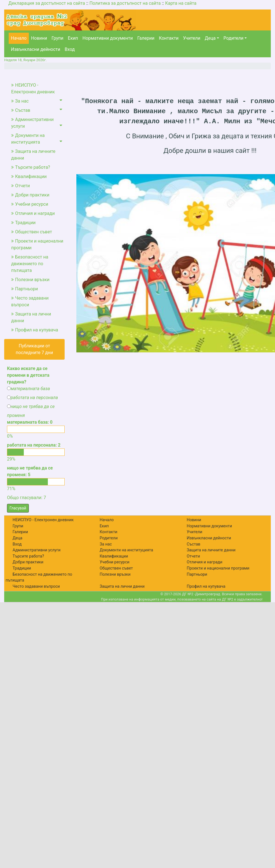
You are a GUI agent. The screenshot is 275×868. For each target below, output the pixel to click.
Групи (57, 38)
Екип (73, 38)
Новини (39, 38)
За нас (37, 101)
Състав (37, 110)
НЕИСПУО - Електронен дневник (33, 88)
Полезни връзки (30, 280)
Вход (70, 49)
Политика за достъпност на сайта (125, 3)
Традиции (23, 223)
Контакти (169, 38)
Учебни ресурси (30, 204)
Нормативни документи (108, 38)
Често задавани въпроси (30, 301)
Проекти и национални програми (37, 244)
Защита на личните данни (33, 155)
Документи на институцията (37, 139)
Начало (19, 38)
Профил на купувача (35, 330)
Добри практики (30, 195)
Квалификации (29, 176)
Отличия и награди (33, 213)
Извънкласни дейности (36, 49)
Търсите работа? (31, 167)
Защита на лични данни (31, 317)
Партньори (24, 289)
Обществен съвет (32, 232)
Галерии (146, 38)
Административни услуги (37, 123)
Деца (210, 38)
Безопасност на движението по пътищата (30, 264)
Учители (192, 38)
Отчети (21, 186)
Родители (233, 38)
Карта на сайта (181, 3)
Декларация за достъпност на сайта (47, 3)
